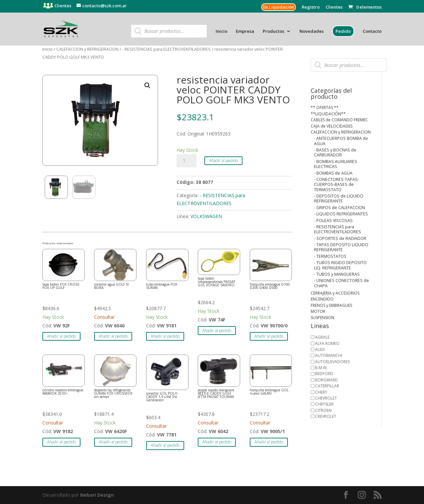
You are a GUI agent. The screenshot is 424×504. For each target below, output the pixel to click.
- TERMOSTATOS (330, 256)
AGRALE (322, 337)
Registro (311, 7)
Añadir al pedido (223, 161)
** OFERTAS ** (325, 108)
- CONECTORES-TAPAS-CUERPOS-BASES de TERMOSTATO (337, 185)
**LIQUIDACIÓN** (328, 114)
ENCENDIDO (322, 299)
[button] (147, 85)
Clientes (62, 6)
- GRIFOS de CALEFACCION (340, 208)
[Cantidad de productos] (186, 161)
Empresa (245, 31)
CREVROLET (326, 416)
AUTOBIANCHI (329, 355)
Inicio (221, 31)
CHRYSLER (324, 404)
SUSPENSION (322, 318)
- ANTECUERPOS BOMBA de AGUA (341, 141)
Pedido (343, 31)
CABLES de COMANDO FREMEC (339, 120)
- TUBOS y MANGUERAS (337, 274)
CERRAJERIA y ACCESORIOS (335, 293)
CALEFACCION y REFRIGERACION (87, 49)
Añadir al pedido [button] (61, 336)
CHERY (321, 392)
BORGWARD (326, 380)
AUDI (320, 349)
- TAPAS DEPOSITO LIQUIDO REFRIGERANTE (341, 247)
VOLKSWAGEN (206, 216)
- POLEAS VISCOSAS (333, 221)
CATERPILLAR (327, 386)
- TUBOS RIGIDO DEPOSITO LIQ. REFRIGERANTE (340, 265)
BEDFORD (324, 374)
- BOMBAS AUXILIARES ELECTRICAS (336, 164)
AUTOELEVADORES (332, 362)
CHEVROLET (326, 398)
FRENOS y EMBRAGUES (331, 305)
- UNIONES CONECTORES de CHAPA (342, 283)
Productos (273, 31)
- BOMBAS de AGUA (333, 173)
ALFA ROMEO (327, 343)
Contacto (372, 31)
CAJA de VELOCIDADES (332, 126)
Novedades (312, 31)
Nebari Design (97, 495)
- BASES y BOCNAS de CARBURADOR (335, 152)
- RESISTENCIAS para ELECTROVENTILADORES (166, 49)
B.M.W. (321, 368)
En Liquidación (279, 7)
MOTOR (318, 311)
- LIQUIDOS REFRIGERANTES (341, 214)
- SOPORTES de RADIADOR (340, 238)
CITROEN (323, 410)
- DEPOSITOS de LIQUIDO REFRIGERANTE (339, 198)
